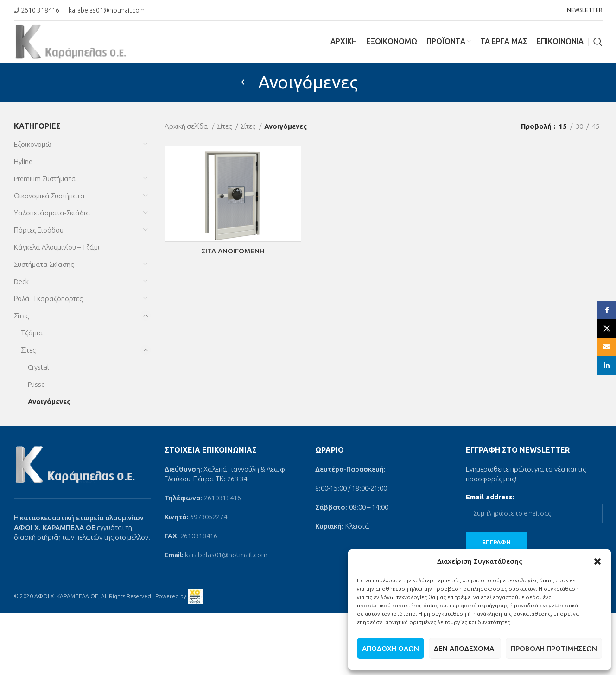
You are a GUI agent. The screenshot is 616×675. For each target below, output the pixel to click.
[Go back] (247, 82)
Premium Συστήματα (45, 179)
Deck (21, 281)
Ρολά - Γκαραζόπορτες (48, 299)
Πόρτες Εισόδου (39, 230)
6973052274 (209, 517)
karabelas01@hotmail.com (107, 10)
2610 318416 (40, 10)
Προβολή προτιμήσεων (554, 648)
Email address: (490, 497)
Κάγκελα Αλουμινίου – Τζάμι (57, 247)
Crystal (38, 367)
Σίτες (21, 316)
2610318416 (222, 498)
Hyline (23, 161)
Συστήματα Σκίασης (44, 264)
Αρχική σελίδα (187, 126)
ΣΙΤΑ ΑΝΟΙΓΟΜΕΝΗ (233, 251)
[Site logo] (71, 41)
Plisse (36, 384)
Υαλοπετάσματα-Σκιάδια (52, 213)
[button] (597, 561)
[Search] (598, 42)
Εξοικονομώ (33, 144)
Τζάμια (32, 333)
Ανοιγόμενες (49, 401)
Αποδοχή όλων (391, 648)
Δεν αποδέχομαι (465, 648)
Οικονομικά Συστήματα (49, 196)
